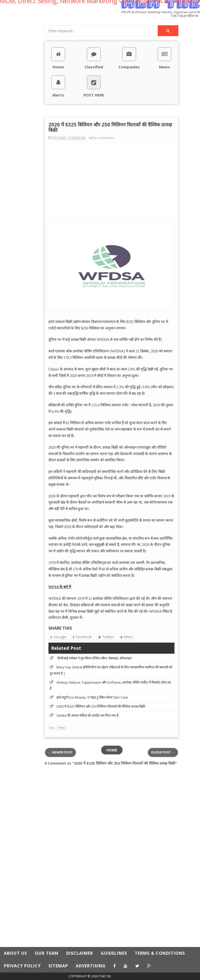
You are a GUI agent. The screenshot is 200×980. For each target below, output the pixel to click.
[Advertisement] (22, 99)
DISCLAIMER (80, 953)
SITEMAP (58, 966)
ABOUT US (15, 953)
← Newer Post (60, 752)
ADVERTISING (91, 966)
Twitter (106, 637)
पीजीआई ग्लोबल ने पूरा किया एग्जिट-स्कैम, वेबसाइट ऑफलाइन (94, 658)
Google (58, 637)
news (61, 728)
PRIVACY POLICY (22, 966)
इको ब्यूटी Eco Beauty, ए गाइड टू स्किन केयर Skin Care (92, 697)
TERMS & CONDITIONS (160, 953)
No (95, 138)
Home (112, 750)
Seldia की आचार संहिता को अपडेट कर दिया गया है (87, 715)
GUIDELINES (114, 953)
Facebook (82, 637)
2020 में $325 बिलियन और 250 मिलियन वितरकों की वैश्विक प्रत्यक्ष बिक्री (101, 706)
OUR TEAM (47, 953)
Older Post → (163, 752)
